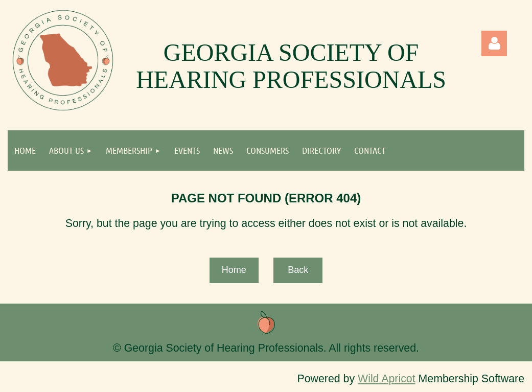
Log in (494, 43)
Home (234, 270)
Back (298, 270)
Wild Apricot (387, 379)
